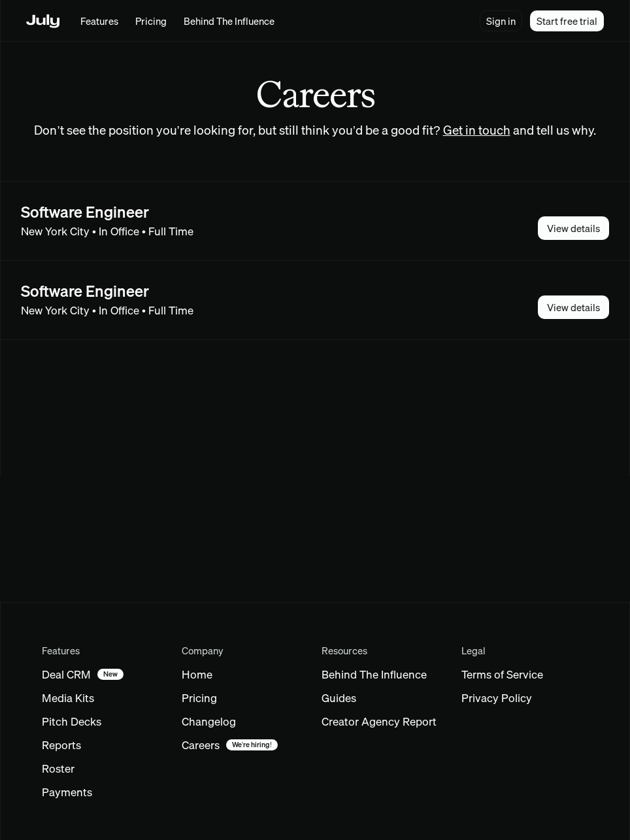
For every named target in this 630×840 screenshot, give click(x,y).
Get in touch (477, 130)
